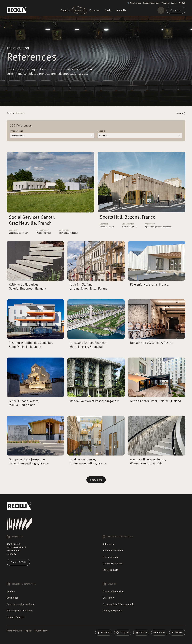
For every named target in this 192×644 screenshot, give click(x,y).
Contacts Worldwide (151, 3)
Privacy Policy (41, 631)
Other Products (110, 570)
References (108, 544)
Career (174, 3)
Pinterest (177, 633)
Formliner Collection (113, 551)
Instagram (123, 633)
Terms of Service (14, 631)
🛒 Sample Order (134, 3)
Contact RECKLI (18, 562)
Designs (101, 131)
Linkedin (141, 633)
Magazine (165, 3)
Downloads (13, 598)
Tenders (11, 591)
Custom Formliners (112, 564)
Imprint (28, 631)
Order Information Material (21, 604)
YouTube (159, 633)
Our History (109, 598)
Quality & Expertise (112, 611)
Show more (96, 480)
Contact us (176, 10)
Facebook (104, 633)
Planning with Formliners (20, 611)
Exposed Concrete (16, 617)
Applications (16, 131)
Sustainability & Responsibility (119, 604)
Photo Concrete (111, 557)
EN (182, 3)
